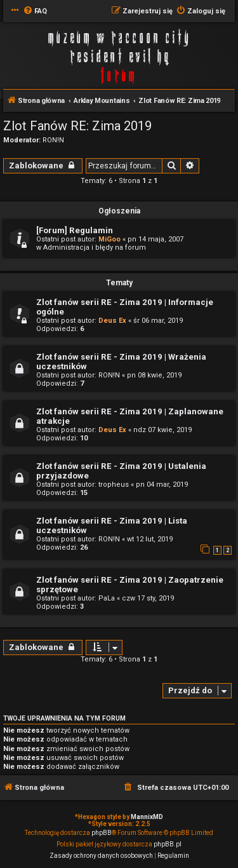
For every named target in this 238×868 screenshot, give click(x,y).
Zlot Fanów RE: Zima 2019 (77, 126)
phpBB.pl (168, 844)
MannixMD (147, 817)
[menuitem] (35, 11)
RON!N (53, 140)
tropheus (114, 485)
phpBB (102, 833)
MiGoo (109, 239)
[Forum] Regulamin (75, 230)
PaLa (107, 598)
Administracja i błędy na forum (95, 248)
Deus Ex (112, 321)
